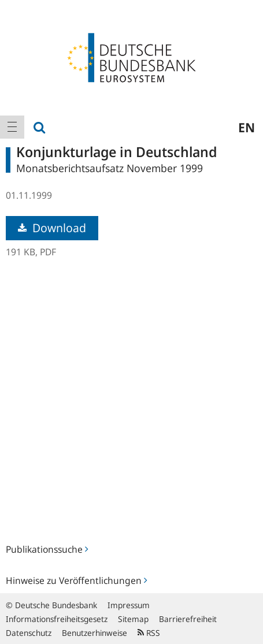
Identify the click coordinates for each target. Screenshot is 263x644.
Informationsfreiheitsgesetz (57, 619)
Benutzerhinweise (95, 633)
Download (52, 228)
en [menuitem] (247, 127)
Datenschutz (29, 633)
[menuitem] (12, 127)
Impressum (129, 605)
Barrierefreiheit (188, 619)
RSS (149, 633)
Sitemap (133, 619)
